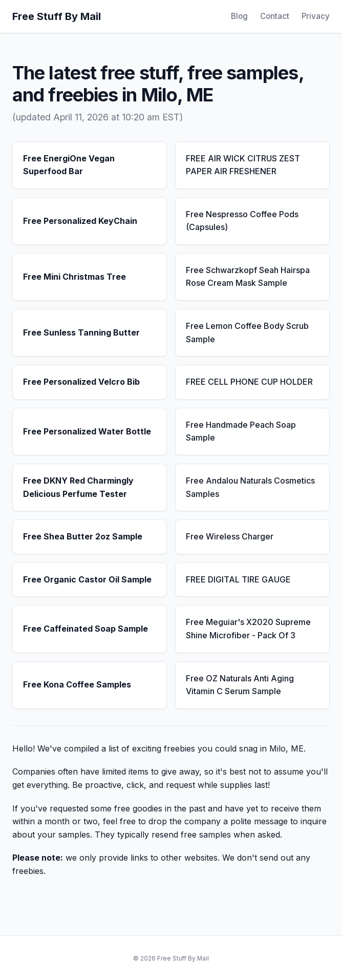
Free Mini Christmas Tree (74, 277)
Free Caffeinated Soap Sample (85, 629)
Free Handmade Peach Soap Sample (241, 431)
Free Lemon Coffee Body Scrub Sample (247, 332)
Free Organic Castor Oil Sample (87, 579)
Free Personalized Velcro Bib (81, 382)
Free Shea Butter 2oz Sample (83, 536)
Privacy (316, 16)
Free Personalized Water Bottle (87, 431)
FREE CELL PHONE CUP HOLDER (249, 382)
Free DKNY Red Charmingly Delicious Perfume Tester (78, 487)
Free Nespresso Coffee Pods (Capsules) (242, 221)
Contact (275, 16)
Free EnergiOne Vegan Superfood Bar (69, 165)
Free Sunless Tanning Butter (81, 332)
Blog (239, 16)
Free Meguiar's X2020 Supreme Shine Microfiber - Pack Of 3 (248, 629)
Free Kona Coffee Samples (77, 684)
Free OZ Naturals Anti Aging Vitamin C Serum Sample (240, 685)
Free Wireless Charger (230, 536)
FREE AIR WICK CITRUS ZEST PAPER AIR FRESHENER (243, 165)
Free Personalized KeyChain (80, 221)
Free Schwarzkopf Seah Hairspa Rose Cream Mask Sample (248, 277)
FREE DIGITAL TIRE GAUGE (238, 579)
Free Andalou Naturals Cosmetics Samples (250, 487)
